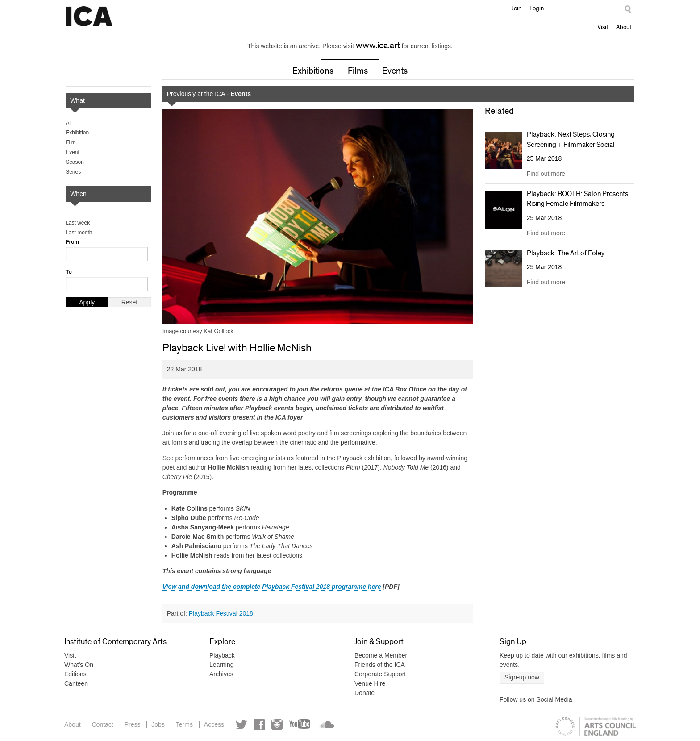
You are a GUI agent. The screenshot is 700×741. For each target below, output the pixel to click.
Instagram (277, 725)
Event (73, 152)
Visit (603, 27)
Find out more (546, 174)
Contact (102, 724)
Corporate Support (380, 674)
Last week (78, 223)
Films (358, 71)
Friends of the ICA (380, 665)
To (69, 272)
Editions (75, 674)
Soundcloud (325, 725)
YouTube (300, 725)
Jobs (158, 724)
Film (71, 142)
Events (395, 71)
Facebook (259, 725)
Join (517, 8)
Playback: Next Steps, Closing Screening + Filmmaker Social (571, 139)
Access (214, 724)
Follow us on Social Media (536, 699)
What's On (79, 665)
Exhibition (77, 133)
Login (537, 8)
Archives (221, 674)
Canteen (76, 683)
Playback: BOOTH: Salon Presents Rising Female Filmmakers (577, 199)
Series (73, 172)
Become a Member (381, 655)
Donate (365, 693)
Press (133, 724)
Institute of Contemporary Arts (89, 17)
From (72, 242)
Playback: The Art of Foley (566, 253)
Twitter (241, 725)
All (69, 123)
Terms (184, 724)
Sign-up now (522, 677)
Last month (79, 233)
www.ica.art (378, 46)
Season (75, 162)
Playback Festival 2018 (221, 613)
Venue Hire (370, 683)
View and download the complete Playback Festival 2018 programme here (272, 587)
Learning (222, 665)
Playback (222, 655)
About (624, 27)
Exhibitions (313, 71)
